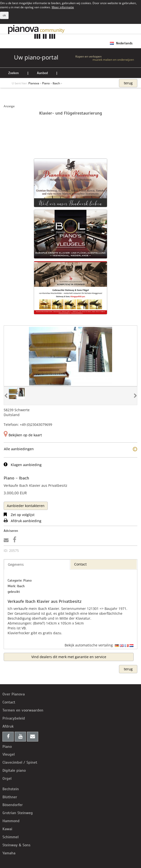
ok (4, 15)
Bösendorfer (13, 805)
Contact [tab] (80, 564)
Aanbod (42, 73)
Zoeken (14, 73)
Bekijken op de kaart (23, 435)
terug (128, 83)
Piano (7, 747)
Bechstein (11, 789)
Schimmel (11, 837)
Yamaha (9, 853)
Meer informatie (63, 7)
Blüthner (10, 797)
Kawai (7, 829)
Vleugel (9, 754)
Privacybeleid (14, 718)
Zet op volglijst (19, 515)
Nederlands (121, 43)
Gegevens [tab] (16, 564)
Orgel (7, 779)
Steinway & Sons (16, 845)
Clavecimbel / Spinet (20, 762)
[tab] (26, 505)
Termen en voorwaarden (23, 710)
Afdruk (8, 726)
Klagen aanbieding (23, 465)
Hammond (11, 821)
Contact (9, 702)
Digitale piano (14, 770)
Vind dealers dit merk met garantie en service (69, 657)
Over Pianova (14, 694)
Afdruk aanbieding (23, 521)
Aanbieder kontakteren (26, 506)
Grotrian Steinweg (18, 813)
